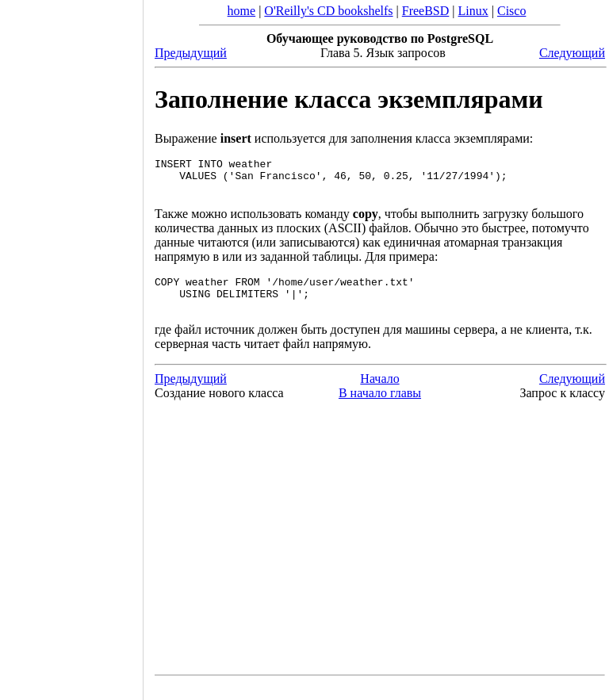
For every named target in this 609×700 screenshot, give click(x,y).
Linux (473, 11)
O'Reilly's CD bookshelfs (328, 11)
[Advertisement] (71, 345)
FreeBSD (426, 11)
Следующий (572, 53)
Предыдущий (191, 53)
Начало (379, 393)
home (242, 11)
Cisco (511, 11)
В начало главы (380, 407)
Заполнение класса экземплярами (349, 99)
